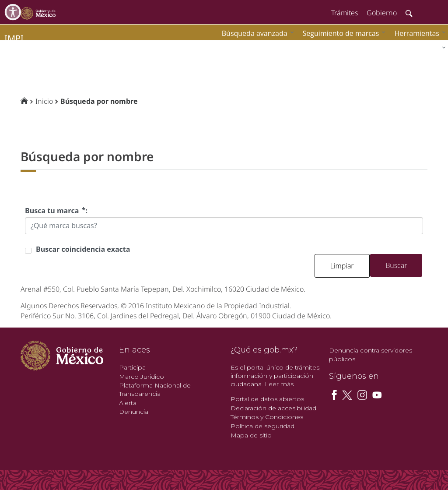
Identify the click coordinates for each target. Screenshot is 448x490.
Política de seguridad (262, 426)
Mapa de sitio (251, 435)
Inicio (44, 101)
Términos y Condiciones (267, 417)
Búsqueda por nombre (99, 101)
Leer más (279, 384)
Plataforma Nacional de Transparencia (155, 390)
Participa (132, 367)
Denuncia (134, 412)
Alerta (128, 403)
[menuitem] (418, 33)
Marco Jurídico (142, 377)
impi (14, 38)
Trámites (345, 13)
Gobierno (382, 13)
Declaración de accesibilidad (273, 408)
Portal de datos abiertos (267, 399)
